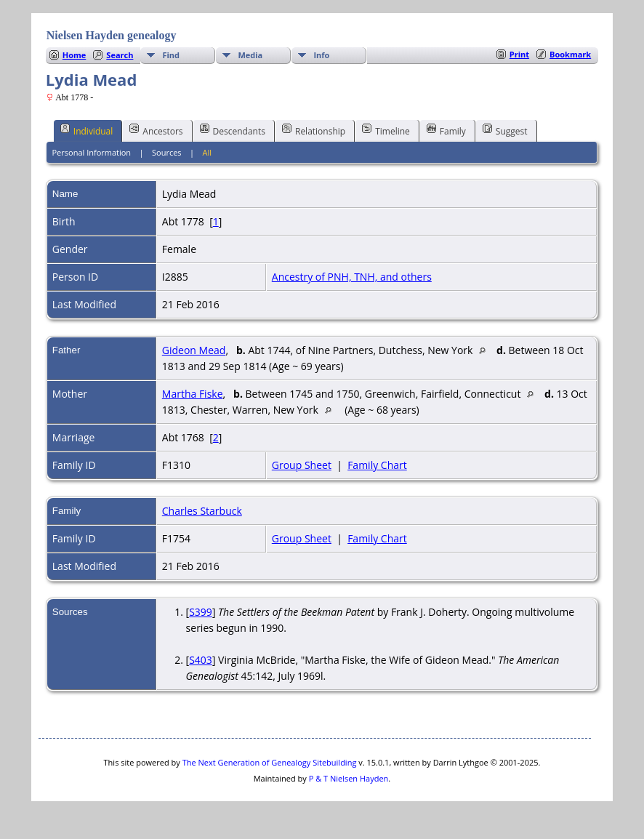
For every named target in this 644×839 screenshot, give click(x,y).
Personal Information (91, 152)
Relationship (314, 130)
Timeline (386, 130)
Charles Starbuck (202, 511)
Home (75, 55)
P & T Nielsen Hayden (349, 778)
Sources (167, 152)
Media (250, 55)
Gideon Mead (194, 350)
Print (519, 54)
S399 (201, 612)
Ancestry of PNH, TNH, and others (352, 277)
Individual (87, 130)
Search (120, 55)
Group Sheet (302, 465)
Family (446, 130)
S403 (201, 660)
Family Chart (377, 465)
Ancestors (156, 130)
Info (321, 55)
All (208, 152)
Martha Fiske (193, 394)
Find (171, 55)
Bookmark (570, 54)
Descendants (233, 130)
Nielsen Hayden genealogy (112, 35)
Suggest (505, 130)
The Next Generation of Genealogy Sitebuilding (270, 762)
